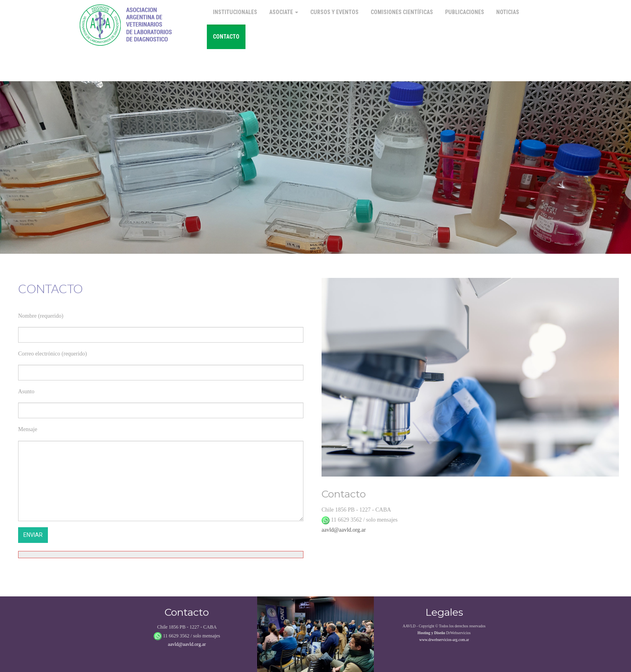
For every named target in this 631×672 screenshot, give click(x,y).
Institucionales (235, 12)
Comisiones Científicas (402, 12)
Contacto (226, 37)
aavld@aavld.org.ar (344, 530)
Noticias (508, 12)
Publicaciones (465, 12)
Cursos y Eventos (334, 12)
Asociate (284, 12)
